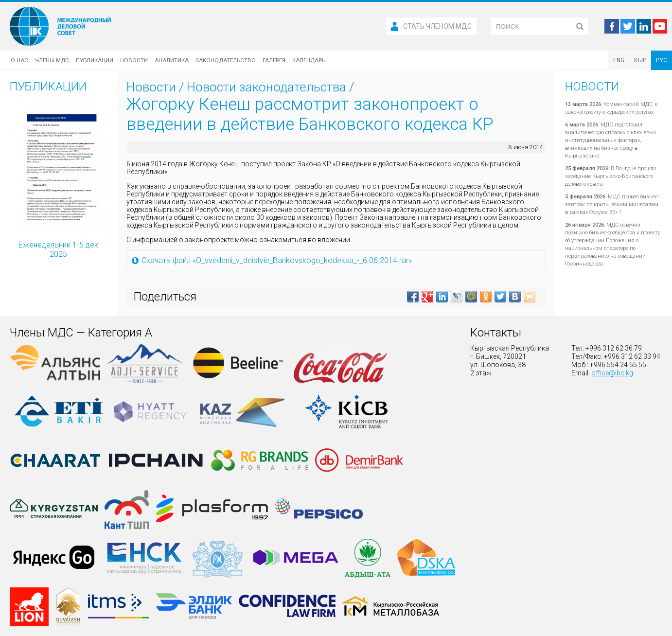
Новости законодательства (266, 87)
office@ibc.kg (612, 373)
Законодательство (226, 60)
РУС (662, 60)
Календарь (309, 60)
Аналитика (172, 60)
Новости (134, 60)
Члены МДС (52, 60)
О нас (19, 60)
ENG (619, 60)
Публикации (95, 60)
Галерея (274, 60)
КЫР (640, 60)
